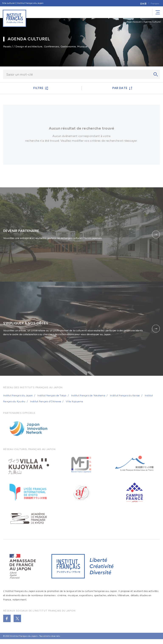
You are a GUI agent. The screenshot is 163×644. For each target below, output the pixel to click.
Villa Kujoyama (74, 404)
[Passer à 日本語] (143, 3)
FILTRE (41, 88)
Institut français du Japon (18, 398)
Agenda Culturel (152, 22)
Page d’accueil (134, 22)
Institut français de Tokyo (52, 398)
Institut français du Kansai (125, 398)
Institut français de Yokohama (88, 398)
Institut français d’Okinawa (46, 404)
